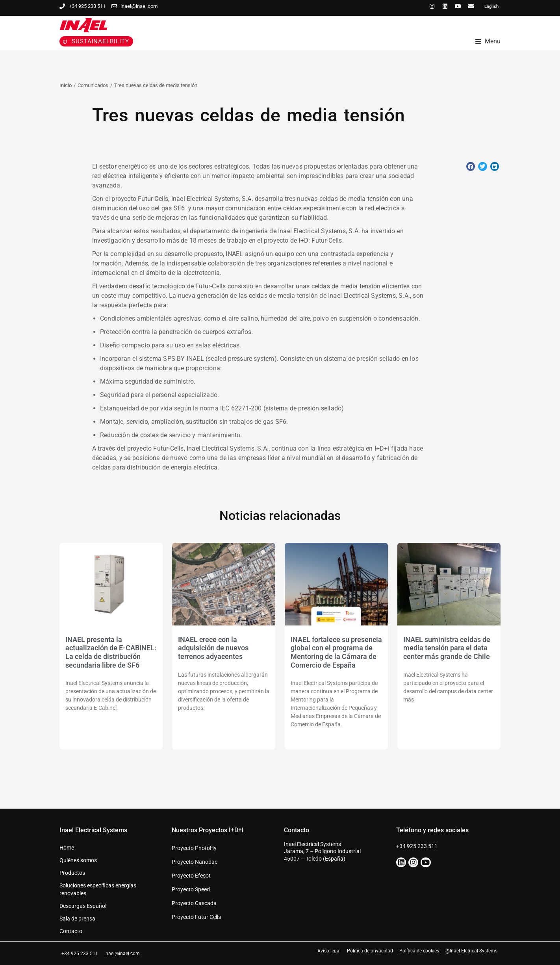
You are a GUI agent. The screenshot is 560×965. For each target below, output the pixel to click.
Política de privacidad (370, 951)
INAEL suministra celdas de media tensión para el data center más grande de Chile (447, 648)
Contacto (71, 931)
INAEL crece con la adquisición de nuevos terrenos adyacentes (213, 648)
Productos (72, 873)
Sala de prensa (77, 919)
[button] (471, 166)
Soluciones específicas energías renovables (98, 889)
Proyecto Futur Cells (196, 917)
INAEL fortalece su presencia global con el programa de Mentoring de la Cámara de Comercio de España (336, 652)
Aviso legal (329, 951)
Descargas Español (83, 906)
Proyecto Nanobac (195, 862)
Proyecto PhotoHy (194, 848)
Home (67, 848)
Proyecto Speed (191, 889)
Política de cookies (419, 951)
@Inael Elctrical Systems (471, 951)
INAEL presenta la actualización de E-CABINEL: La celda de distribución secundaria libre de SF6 (111, 652)
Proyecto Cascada (194, 903)
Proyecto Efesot (191, 876)
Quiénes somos (78, 860)
